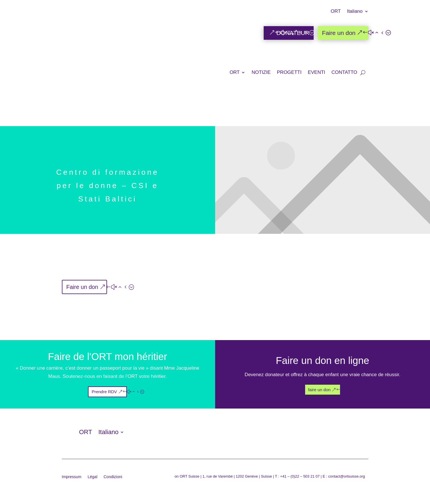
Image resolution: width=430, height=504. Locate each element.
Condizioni (113, 477)
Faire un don (339, 33)
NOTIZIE (261, 72)
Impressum (72, 477)
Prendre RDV (104, 392)
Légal (93, 477)
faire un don (319, 390)
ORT (336, 12)
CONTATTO (344, 72)
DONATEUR (293, 33)
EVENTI (316, 72)
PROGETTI (289, 72)
